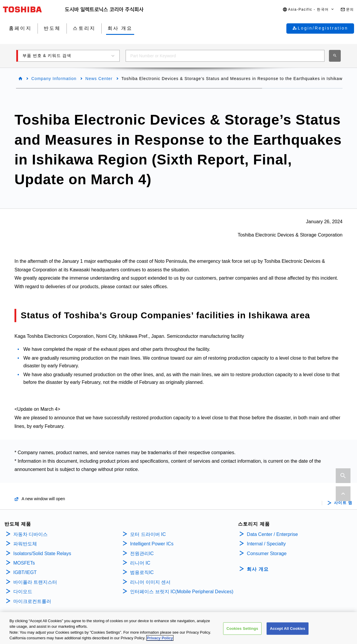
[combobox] (225, 56)
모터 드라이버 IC (148, 534)
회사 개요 (258, 569)
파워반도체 (25, 544)
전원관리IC (142, 553)
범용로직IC (142, 572)
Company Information (54, 79)
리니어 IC (140, 563)
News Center (99, 79)
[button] (309, 10)
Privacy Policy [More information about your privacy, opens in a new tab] (160, 640)
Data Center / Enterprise (272, 534)
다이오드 (23, 592)
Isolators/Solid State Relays (42, 553)
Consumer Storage (267, 553)
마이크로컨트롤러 (32, 601)
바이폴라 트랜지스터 (35, 582)
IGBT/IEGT (25, 572)
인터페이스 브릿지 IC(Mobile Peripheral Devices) (182, 592)
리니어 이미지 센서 (150, 582)
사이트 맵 (343, 503)
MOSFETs (24, 563)
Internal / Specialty (266, 544)
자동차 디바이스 (30, 534)
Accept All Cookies (288, 630)
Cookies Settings (242, 630)
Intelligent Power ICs (152, 544)
